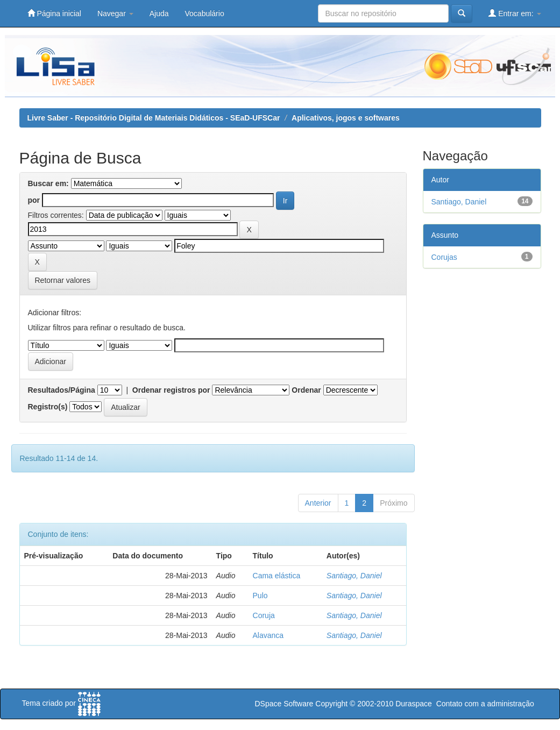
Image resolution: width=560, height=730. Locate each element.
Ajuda (159, 13)
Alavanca (268, 635)
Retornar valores (63, 280)
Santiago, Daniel (354, 576)
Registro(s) (48, 407)
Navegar (115, 13)
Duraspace (414, 704)
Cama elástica (277, 576)
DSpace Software (284, 704)
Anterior (318, 503)
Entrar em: (515, 13)
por (34, 200)
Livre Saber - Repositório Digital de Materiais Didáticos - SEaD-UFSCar (154, 118)
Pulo (260, 596)
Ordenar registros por (171, 390)
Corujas (444, 257)
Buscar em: (48, 183)
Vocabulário (205, 13)
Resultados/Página (62, 390)
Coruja (264, 615)
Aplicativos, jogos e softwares (346, 118)
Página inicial (54, 13)
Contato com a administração (485, 704)
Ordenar (306, 390)
